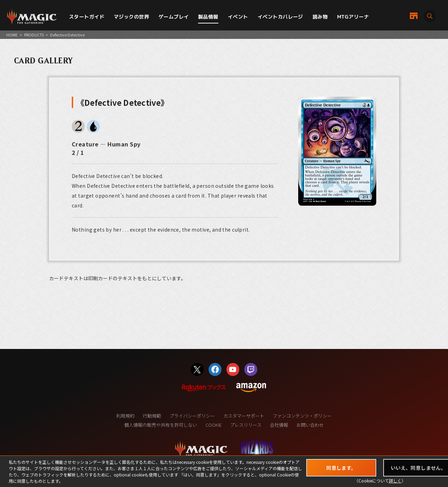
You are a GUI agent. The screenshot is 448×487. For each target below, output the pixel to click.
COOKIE (213, 425)
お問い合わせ (310, 425)
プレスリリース (246, 425)
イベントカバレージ (280, 17)
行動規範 (152, 416)
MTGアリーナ (353, 17)
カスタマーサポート (244, 416)
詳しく (395, 481)
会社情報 (279, 425)
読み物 (320, 17)
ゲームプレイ (174, 17)
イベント (238, 17)
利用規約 (125, 416)
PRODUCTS (34, 35)
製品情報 (208, 17)
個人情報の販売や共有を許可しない (161, 425)
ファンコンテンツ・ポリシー (302, 416)
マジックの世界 (131, 17)
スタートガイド (87, 17)
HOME (12, 35)
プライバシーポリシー (192, 416)
